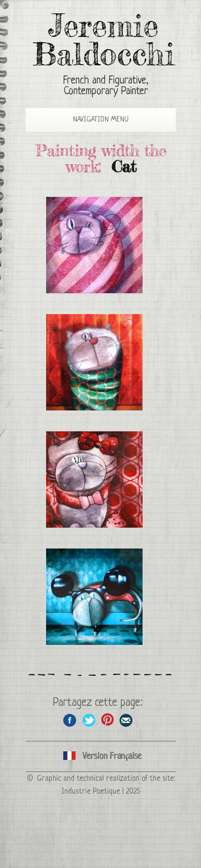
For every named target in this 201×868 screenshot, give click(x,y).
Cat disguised (94, 597)
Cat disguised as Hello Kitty (94, 479)
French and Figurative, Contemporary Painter (106, 86)
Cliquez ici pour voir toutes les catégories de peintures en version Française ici (101, 756)
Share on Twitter (89, 720)
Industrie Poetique (91, 791)
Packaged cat (94, 245)
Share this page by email (126, 720)
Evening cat (94, 362)
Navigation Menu (93, 120)
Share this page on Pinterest (107, 720)
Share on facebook (70, 720)
